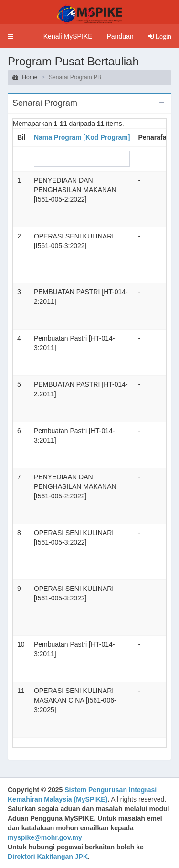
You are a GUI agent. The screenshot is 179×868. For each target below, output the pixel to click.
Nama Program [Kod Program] (82, 137)
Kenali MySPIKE (68, 36)
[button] (11, 36)
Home (25, 77)
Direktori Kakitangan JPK (48, 857)
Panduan (120, 36)
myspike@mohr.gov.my (45, 837)
